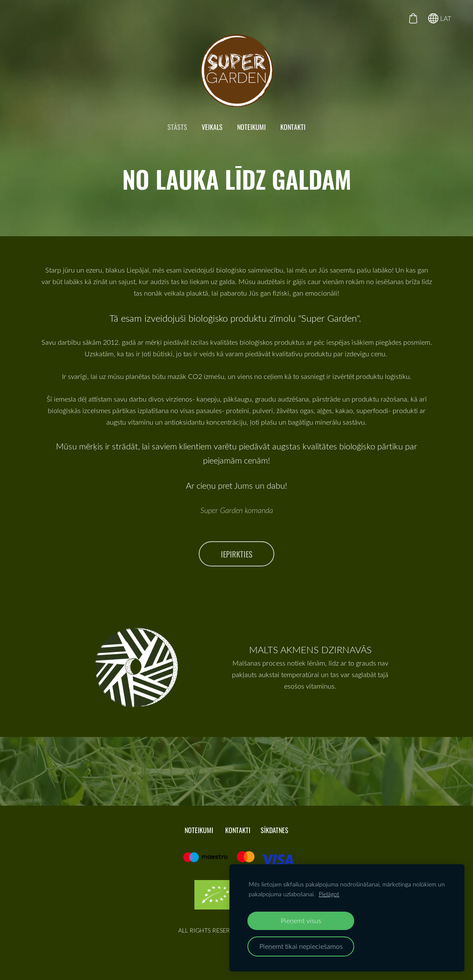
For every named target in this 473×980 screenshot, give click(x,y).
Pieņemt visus (301, 920)
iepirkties (237, 554)
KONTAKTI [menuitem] (293, 127)
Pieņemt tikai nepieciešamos (301, 946)
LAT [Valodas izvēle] (440, 18)
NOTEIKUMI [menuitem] (251, 127)
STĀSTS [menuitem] (177, 127)
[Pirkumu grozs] (413, 18)
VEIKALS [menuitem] (212, 127)
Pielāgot (329, 894)
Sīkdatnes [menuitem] (275, 830)
